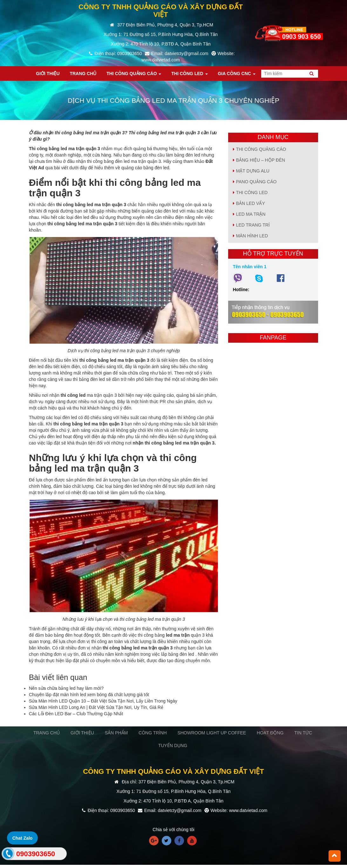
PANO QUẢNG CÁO (256, 182)
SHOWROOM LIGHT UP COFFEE (212, 733)
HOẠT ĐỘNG (270, 733)
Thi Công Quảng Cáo (261, 149)
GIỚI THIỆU (82, 733)
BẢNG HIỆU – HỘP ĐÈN (261, 160)
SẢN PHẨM (116, 733)
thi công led (73, 395)
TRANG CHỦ (47, 733)
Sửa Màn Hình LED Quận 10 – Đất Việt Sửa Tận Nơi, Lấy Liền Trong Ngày (103, 701)
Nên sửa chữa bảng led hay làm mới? (66, 688)
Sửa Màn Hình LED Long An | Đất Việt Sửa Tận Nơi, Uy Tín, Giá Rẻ (96, 707)
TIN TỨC (303, 733)
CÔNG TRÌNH (153, 733)
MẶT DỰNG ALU (253, 171)
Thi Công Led (252, 192)
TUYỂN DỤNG (173, 745)
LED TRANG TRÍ (253, 225)
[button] (335, 856)
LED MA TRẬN (251, 214)
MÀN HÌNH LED (252, 236)
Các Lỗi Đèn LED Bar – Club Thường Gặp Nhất (76, 714)
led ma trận (178, 635)
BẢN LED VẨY (251, 203)
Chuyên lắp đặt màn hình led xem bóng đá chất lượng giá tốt (89, 695)
